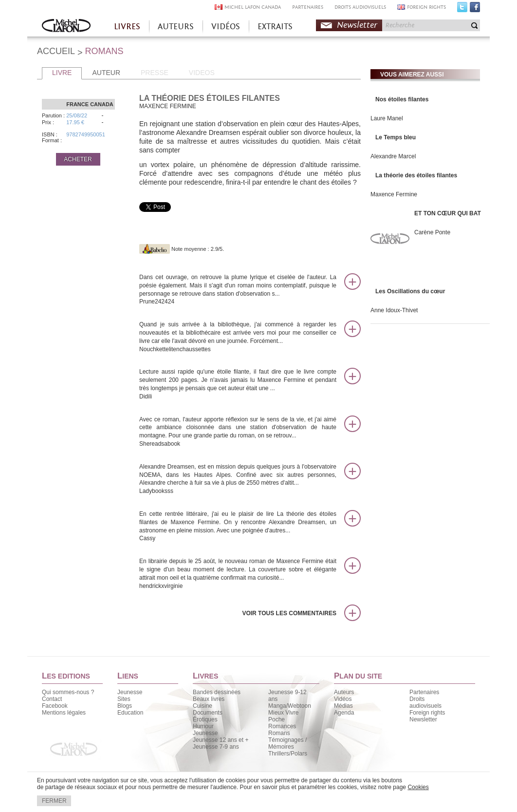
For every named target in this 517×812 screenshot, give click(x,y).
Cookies (418, 787)
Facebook (475, 9)
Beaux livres (209, 699)
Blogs (125, 706)
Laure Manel (387, 118)
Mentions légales (64, 713)
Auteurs (344, 692)
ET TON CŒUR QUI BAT (448, 213)
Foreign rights (427, 713)
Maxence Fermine (394, 194)
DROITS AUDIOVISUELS (360, 7)
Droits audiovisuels (425, 702)
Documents (208, 713)
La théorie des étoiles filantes (416, 175)
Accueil (66, 27)
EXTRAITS (275, 27)
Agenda (344, 713)
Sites (124, 699)
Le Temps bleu (396, 137)
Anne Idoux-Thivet (394, 310)
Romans (279, 733)
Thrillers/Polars (288, 754)
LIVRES (127, 27)
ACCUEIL (56, 51)
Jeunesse (130, 692)
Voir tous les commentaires (289, 613)
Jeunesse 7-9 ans (216, 747)
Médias (343, 706)
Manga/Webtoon (290, 706)
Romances (282, 726)
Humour (203, 726)
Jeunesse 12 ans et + (221, 740)
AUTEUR (106, 73)
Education (130, 713)
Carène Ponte (432, 232)
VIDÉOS (226, 27)
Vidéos (343, 699)
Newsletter (357, 25)
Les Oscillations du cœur (410, 291)
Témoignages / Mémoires (287, 743)
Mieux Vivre (283, 713)
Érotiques (205, 719)
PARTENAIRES (308, 7)
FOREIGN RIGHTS (426, 7)
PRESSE (155, 73)
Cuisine (203, 706)
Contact (52, 699)
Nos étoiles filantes (402, 99)
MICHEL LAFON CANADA (253, 7)
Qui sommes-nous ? (68, 692)
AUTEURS (176, 27)
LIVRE (62, 73)
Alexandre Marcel (393, 156)
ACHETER (78, 159)
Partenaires (424, 692)
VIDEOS (202, 73)
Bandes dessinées (217, 692)
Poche (277, 719)
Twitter (462, 9)
